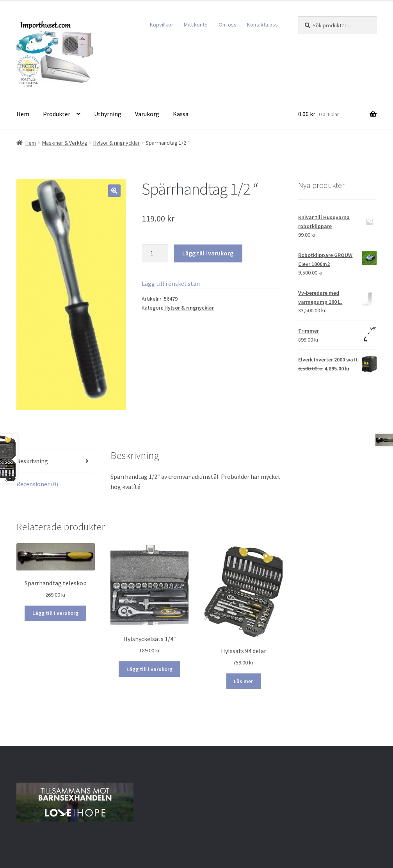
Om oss (228, 25)
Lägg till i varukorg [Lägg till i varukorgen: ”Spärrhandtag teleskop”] (55, 613)
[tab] (56, 461)
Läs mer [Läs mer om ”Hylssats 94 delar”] (243, 681)
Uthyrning (108, 114)
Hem (23, 114)
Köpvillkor (162, 25)
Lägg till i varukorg (208, 253)
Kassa (181, 114)
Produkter (57, 114)
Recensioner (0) (37, 484)
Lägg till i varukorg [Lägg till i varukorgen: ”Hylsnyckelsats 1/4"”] (149, 669)
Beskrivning (32, 461)
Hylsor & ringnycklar (116, 143)
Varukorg (147, 114)
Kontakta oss (262, 25)
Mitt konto (196, 25)
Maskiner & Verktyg (65, 143)
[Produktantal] (155, 253)
